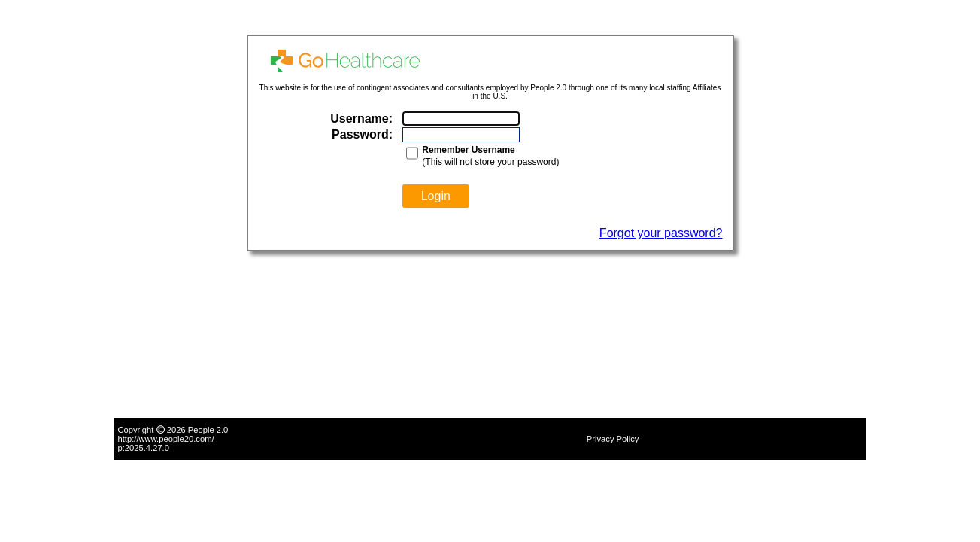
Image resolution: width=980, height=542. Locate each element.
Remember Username (468, 150)
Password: (362, 134)
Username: (361, 119)
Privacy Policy (613, 439)
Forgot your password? (661, 233)
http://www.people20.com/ (166, 439)
